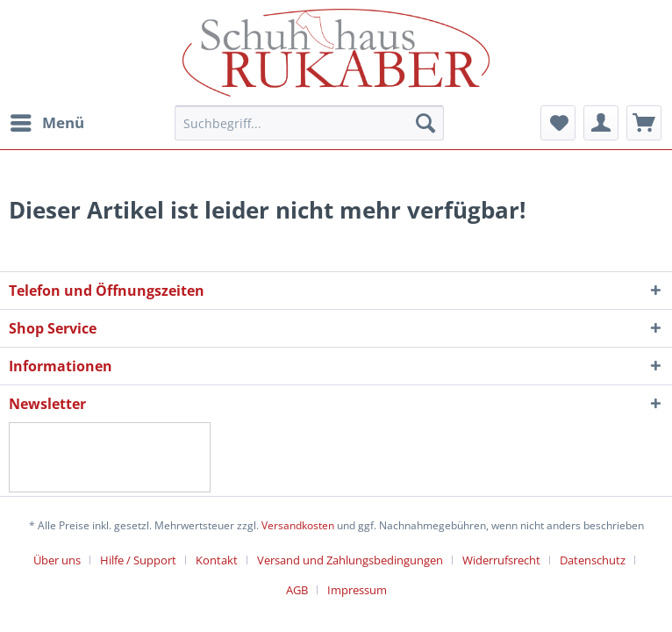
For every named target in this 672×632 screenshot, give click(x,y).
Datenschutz (593, 560)
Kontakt (217, 560)
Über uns (57, 560)
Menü (47, 121)
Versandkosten (298, 525)
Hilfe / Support (138, 560)
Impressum (357, 590)
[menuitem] (46, 123)
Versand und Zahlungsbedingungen (350, 560)
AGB (297, 590)
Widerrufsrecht (501, 560)
